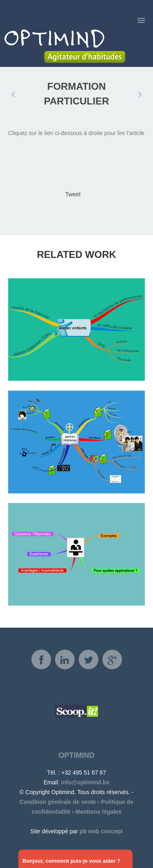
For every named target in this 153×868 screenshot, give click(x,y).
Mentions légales (99, 812)
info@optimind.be (85, 782)
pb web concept (101, 831)
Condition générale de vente (58, 802)
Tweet (73, 194)
